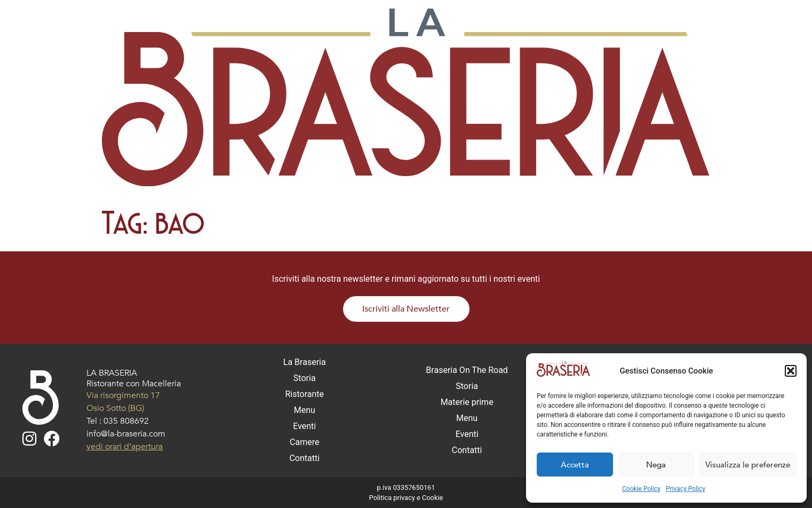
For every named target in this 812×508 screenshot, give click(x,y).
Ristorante (304, 394)
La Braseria (305, 362)
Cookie (432, 498)
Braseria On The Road (467, 370)
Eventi (304, 426)
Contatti (304, 458)
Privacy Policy (686, 489)
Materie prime (467, 402)
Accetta (575, 465)
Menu (305, 410)
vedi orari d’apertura (125, 447)
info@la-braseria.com (126, 434)
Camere (304, 442)
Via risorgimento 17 (123, 395)
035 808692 (126, 421)
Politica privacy (392, 498)
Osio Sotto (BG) (115, 408)
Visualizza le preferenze (748, 465)
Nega (656, 465)
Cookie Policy (641, 489)
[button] (791, 371)
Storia (305, 378)
